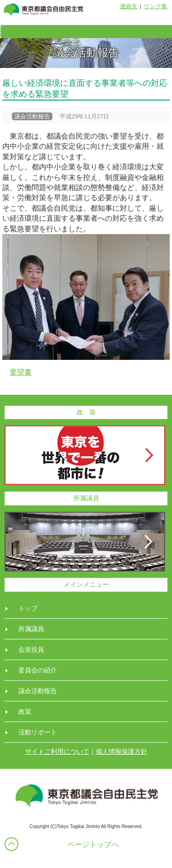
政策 (25, 711)
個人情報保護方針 (122, 751)
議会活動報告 (38, 691)
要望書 (21, 372)
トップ (28, 608)
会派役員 (31, 650)
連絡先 (129, 6)
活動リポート (38, 732)
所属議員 (31, 629)
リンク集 (155, 6)
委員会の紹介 (38, 670)
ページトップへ (93, 844)
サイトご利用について (57, 751)
